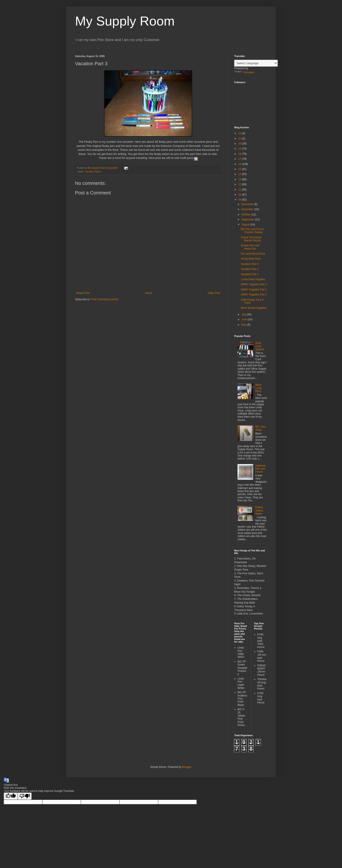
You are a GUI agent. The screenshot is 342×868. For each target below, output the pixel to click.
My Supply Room (125, 21)
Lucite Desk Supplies (253, 279)
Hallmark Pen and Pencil (261, 469)
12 (240, 184)
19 (240, 149)
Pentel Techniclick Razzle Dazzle (251, 239)
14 (240, 174)
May (244, 325)
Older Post (214, 293)
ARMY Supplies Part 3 (254, 284)
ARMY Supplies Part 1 (254, 295)
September (248, 220)
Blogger (187, 767)
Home (149, 293)
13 (240, 179)
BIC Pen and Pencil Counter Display (252, 231)
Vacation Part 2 (250, 269)
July (244, 314)
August (246, 225)
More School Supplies (254, 308)
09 (240, 200)
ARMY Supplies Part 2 (254, 290)
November (248, 209)
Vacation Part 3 (93, 172)
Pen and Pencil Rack (253, 254)
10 (240, 195)
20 (240, 144)
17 (240, 159)
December (248, 204)
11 (240, 190)
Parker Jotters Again (259, 510)
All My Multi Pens (251, 259)
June (245, 319)
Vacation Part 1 (250, 274)
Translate (244, 72)
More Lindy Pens (259, 388)
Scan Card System (260, 346)
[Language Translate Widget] (256, 63)
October (246, 214)
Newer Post (83, 293)
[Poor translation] (25, 796)
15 (240, 169)
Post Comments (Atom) (105, 299)
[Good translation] (11, 796)
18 (240, 154)
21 (240, 139)
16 (240, 164)
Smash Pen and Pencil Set (250, 247)
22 (240, 133)
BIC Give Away (261, 428)
